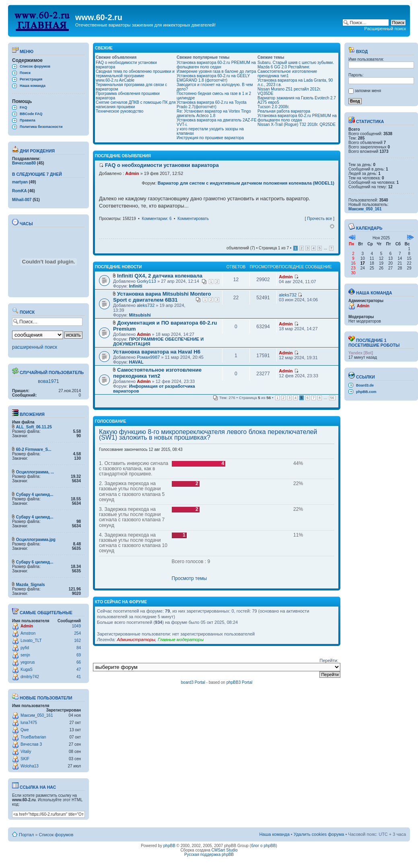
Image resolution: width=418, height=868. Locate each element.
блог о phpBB (264, 846)
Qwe (25, 730)
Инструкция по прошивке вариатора (210, 138)
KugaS (27, 670)
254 (77, 633)
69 (79, 655)
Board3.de (365, 385)
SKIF (25, 759)
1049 (76, 626)
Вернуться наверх (332, 226)
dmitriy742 (30, 677)
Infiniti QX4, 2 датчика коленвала (160, 276)
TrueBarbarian (33, 737)
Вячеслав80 (24, 163)
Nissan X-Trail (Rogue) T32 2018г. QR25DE (297, 124)
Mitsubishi (140, 315)
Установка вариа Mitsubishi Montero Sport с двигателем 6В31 (162, 297)
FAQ (24, 107)
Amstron (28, 633)
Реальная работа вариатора (284, 111)
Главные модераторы (181, 640)
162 (77, 641)
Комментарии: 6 (156, 219)
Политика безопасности (41, 127)
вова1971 (48, 381)
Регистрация (31, 79)
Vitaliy (26, 752)
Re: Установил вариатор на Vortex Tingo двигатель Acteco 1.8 (214, 113)
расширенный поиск (35, 347)
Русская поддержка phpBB (209, 855)
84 (79, 648)
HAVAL (136, 362)
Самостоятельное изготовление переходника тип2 (157, 373)
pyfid (25, 648)
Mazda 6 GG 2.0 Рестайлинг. (284, 67)
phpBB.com (366, 392)
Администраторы (136, 640)
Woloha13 (30, 766)
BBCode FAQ (31, 114)
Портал (26, 835)
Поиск (25, 73)
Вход (358, 51)
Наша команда (33, 86)
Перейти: (329, 660)
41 (79, 677)
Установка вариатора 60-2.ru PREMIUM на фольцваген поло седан (216, 65)
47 (79, 670)
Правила (28, 120)
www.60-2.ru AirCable (115, 80)
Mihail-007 (22, 200)
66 (79, 662)
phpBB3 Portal (240, 682)
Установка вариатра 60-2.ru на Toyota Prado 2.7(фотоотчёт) (212, 105)
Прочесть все (319, 219)
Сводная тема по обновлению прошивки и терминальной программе (135, 74)
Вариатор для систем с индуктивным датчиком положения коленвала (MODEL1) (246, 183)
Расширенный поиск (385, 29)
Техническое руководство (119, 111)
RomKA (19, 191)
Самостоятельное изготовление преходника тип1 (287, 74)
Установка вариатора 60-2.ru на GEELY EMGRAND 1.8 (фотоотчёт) (213, 78)
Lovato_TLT (31, 641)
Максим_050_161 (37, 715)
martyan (20, 182)
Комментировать (193, 219)
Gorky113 (146, 281)
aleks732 (146, 305)
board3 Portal (193, 682)
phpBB (169, 846)
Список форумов (35, 66)
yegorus (28, 662)
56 (332, 398)
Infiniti (136, 286)
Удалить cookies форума (319, 834)
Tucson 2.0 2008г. (273, 107)
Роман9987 (148, 357)
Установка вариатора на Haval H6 (157, 352)
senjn (25, 655)
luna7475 (29, 723)
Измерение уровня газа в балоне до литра (216, 71)
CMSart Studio (225, 850)
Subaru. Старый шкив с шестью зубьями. (296, 63)
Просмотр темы (189, 578)
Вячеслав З (31, 744)
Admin (27, 626)
